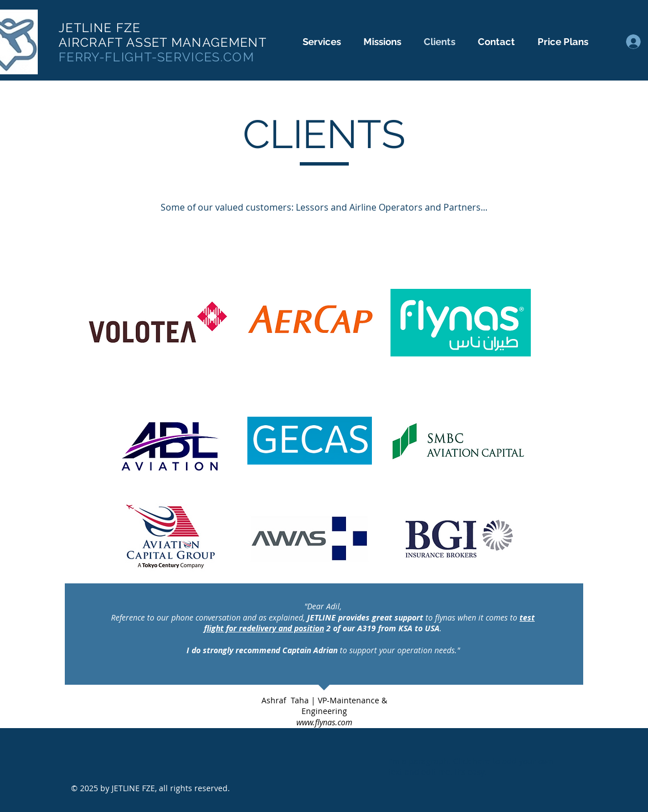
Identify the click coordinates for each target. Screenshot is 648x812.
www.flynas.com (324, 722)
